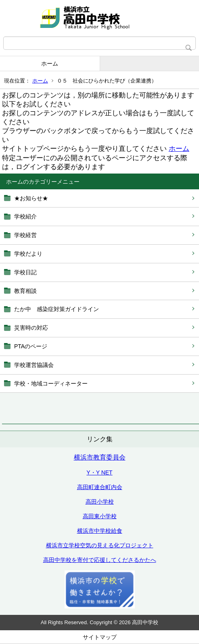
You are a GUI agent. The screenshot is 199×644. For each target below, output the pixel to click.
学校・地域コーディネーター (51, 383)
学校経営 (25, 235)
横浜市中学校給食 (100, 531)
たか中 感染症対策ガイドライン (57, 309)
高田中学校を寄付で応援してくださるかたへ (100, 560)
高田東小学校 (100, 516)
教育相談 (25, 291)
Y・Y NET (99, 472)
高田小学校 (100, 502)
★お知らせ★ (31, 198)
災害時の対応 (31, 328)
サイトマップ (100, 637)
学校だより (28, 254)
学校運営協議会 (34, 365)
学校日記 (25, 272)
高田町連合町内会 (100, 487)
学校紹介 (25, 216)
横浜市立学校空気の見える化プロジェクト (100, 545)
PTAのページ (31, 346)
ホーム (50, 64)
